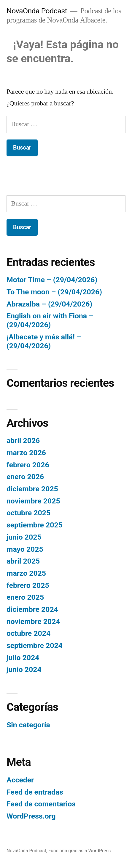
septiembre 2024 (35, 645)
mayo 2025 (25, 549)
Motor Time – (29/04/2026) (52, 280)
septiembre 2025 (35, 525)
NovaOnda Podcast (37, 11)
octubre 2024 (28, 633)
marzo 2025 (26, 573)
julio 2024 (23, 658)
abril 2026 (23, 441)
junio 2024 (24, 669)
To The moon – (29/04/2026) (54, 292)
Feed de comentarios (41, 804)
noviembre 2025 (33, 501)
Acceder (20, 780)
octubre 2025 (28, 513)
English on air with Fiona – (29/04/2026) (50, 320)
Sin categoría (28, 725)
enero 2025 (25, 597)
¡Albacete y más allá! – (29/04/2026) (44, 341)
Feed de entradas (35, 792)
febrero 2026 (28, 465)
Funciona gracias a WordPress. (80, 851)
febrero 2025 (28, 585)
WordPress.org (31, 816)
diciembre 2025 (32, 489)
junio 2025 (24, 537)
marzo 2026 (26, 453)
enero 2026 (25, 477)
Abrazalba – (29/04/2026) (49, 304)
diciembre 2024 (32, 609)
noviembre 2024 (33, 621)
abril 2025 (23, 561)
